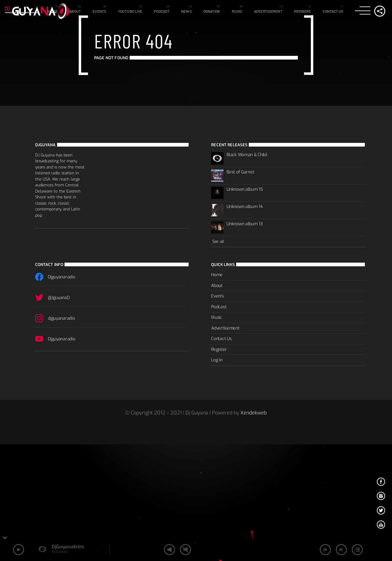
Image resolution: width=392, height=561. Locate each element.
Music (237, 11)
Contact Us (333, 11)
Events (99, 11)
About (75, 11)
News (186, 11)
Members (303, 11)
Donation (212, 11)
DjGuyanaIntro (68, 547)
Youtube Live (130, 11)
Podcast (162, 11)
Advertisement (268, 11)
